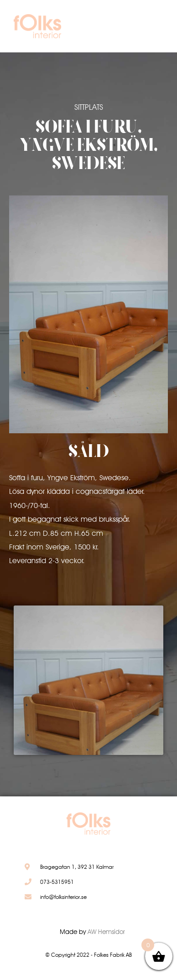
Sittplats (89, 107)
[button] (151, 28)
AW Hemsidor (106, 932)
